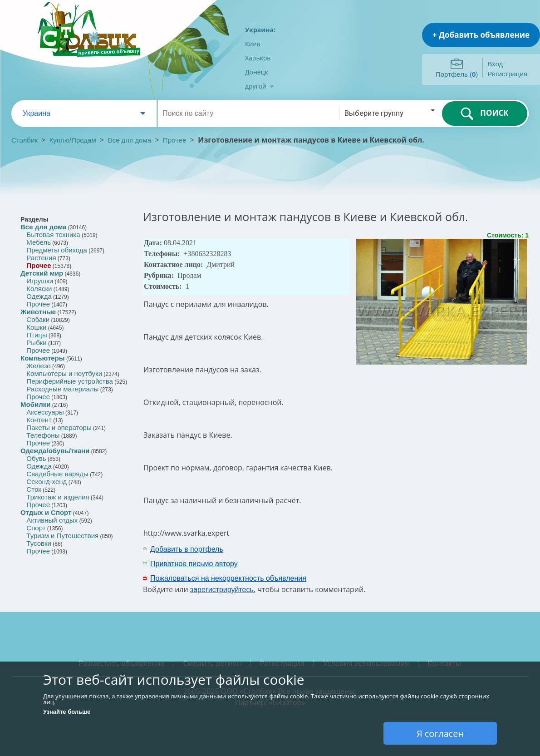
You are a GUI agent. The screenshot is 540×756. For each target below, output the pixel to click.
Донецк (257, 72)
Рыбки (36, 343)
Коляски (39, 289)
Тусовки (39, 543)
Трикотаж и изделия (58, 497)
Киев (253, 44)
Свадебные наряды (57, 474)
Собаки (38, 319)
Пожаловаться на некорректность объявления (228, 578)
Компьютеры (43, 358)
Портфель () (457, 74)
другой (259, 86)
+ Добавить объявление (481, 35)
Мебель (39, 242)
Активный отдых (52, 520)
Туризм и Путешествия (62, 536)
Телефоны (43, 435)
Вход (495, 64)
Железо (38, 366)
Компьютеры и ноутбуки (64, 373)
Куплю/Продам (74, 140)
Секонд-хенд (47, 482)
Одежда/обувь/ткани (55, 451)
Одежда (39, 296)
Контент (39, 420)
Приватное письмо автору (194, 564)
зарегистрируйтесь (222, 590)
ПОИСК (484, 114)
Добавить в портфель (187, 549)
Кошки (36, 327)
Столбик (25, 140)
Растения (41, 258)
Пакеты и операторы (59, 427)
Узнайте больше (67, 712)
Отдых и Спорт (46, 512)
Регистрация (507, 74)
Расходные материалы (62, 389)
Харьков (258, 58)
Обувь (36, 458)
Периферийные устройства (69, 381)
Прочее (175, 140)
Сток (34, 489)
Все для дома (130, 140)
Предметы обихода (57, 250)
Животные (38, 312)
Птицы (37, 335)
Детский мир (42, 273)
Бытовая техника (53, 235)
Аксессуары (45, 412)
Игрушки (40, 281)
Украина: (260, 30)
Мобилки (35, 404)
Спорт (36, 528)
